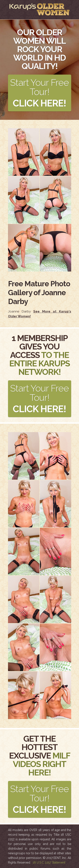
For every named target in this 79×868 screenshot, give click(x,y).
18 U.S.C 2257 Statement (49, 863)
